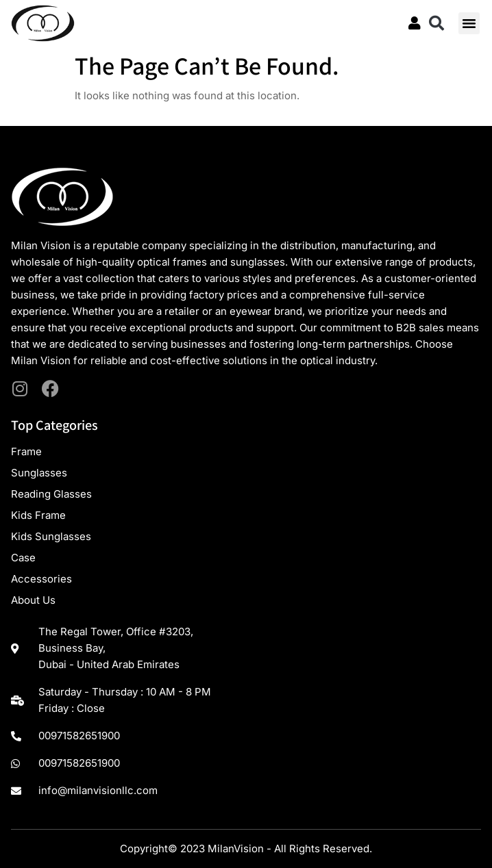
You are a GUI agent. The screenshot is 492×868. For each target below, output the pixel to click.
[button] (436, 23)
